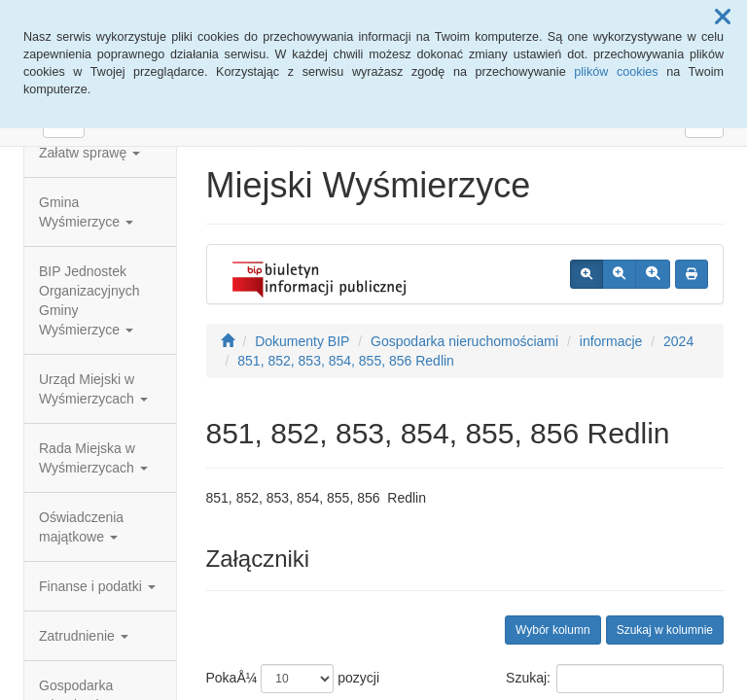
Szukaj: (615, 679)
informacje (611, 341)
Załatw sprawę (89, 153)
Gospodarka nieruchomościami (464, 341)
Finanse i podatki (97, 586)
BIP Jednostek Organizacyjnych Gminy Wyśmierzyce (89, 300)
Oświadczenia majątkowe (81, 527)
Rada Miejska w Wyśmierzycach (93, 458)
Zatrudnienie (84, 636)
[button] (723, 17)
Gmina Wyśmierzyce (86, 212)
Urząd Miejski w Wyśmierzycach (93, 389)
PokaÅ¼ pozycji (293, 679)
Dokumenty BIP (302, 341)
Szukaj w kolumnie (665, 630)
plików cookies (616, 72)
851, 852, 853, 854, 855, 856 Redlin (346, 361)
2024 (678, 341)
